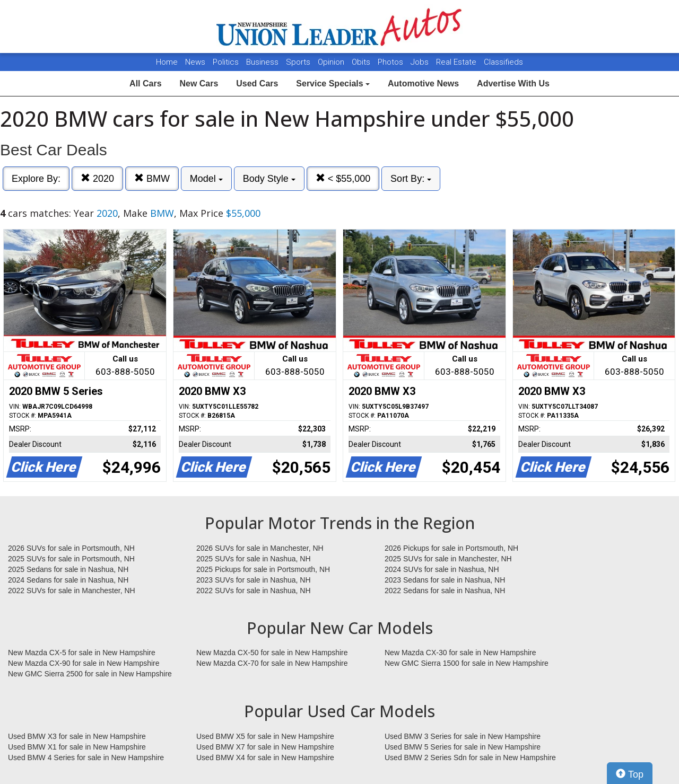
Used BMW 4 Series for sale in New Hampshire (86, 757)
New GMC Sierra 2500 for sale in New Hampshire (90, 674)
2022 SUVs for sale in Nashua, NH (254, 591)
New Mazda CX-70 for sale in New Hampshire (272, 663)
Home (167, 62)
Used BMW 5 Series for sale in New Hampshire (463, 747)
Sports (299, 62)
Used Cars (257, 83)
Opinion (332, 62)
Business (263, 62)
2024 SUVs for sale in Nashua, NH (442, 569)
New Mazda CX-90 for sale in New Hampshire (84, 663)
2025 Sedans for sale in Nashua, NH (68, 569)
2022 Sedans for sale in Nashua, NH (445, 591)
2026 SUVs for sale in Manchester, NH (260, 548)
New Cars (199, 83)
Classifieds (503, 62)
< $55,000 (343, 178)
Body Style (269, 179)
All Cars (145, 83)
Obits (362, 62)
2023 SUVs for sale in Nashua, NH (254, 580)
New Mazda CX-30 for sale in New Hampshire (460, 653)
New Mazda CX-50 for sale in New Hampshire (272, 653)
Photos (391, 62)
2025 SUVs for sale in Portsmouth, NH (71, 559)
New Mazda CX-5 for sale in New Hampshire (82, 653)
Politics (226, 62)
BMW (152, 178)
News (195, 62)
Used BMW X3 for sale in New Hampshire (77, 736)
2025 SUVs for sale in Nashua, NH (254, 559)
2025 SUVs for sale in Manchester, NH (448, 559)
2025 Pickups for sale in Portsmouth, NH (263, 569)
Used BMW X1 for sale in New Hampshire (77, 747)
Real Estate (457, 62)
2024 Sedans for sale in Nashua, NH (68, 580)
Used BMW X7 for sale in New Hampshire (265, 747)
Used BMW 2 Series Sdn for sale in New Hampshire (470, 757)
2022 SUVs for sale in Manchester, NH (72, 591)
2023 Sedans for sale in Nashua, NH (445, 580)
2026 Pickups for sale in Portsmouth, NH (451, 548)
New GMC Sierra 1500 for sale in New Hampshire (467, 663)
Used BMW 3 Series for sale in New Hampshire (463, 736)
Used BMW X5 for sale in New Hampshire (265, 736)
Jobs (421, 62)
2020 (97, 178)
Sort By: (411, 179)
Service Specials (333, 83)
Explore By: (36, 179)
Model (206, 179)
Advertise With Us (513, 83)
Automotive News (423, 83)
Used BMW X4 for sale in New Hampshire (265, 757)
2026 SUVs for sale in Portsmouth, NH (71, 548)
